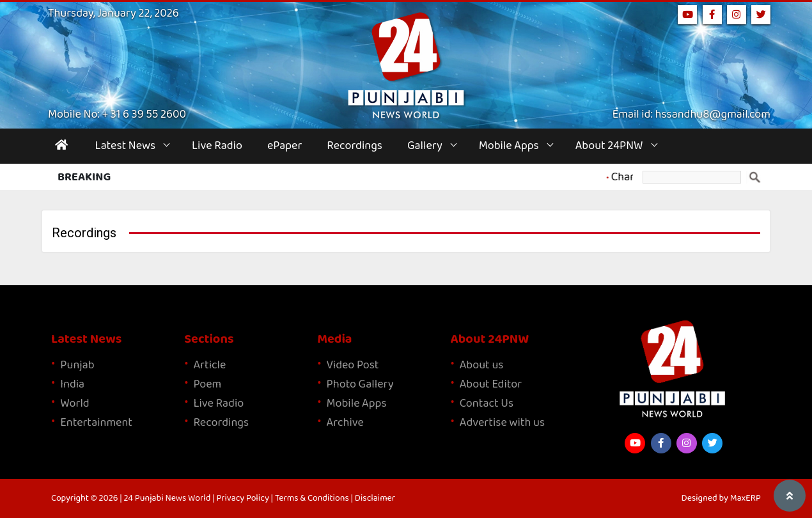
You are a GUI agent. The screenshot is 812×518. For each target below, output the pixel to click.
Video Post (353, 365)
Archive (345, 423)
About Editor (491, 384)
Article (209, 365)
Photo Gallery (360, 384)
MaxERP (746, 498)
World (74, 404)
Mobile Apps (509, 146)
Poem (207, 384)
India (72, 384)
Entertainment (96, 423)
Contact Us (487, 404)
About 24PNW (609, 146)
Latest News (125, 146)
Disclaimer (375, 498)
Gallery (425, 146)
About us (482, 365)
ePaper (285, 146)
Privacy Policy (242, 498)
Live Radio (217, 146)
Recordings (355, 146)
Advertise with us (502, 423)
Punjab (77, 365)
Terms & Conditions (312, 498)
